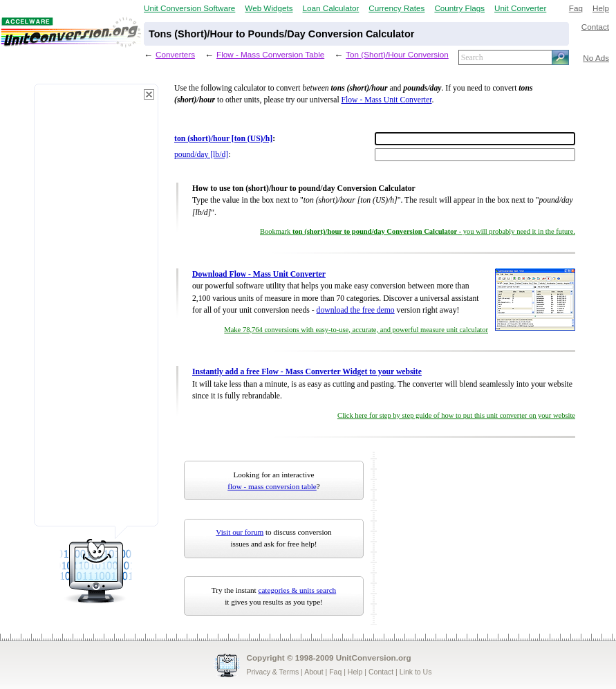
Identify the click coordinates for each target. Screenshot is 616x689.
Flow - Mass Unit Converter (387, 100)
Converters (175, 54)
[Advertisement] (96, 311)
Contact (595, 27)
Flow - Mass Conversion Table (270, 54)
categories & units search (297, 590)
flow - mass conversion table (272, 486)
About (314, 672)
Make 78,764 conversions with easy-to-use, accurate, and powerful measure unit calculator (356, 330)
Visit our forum (240, 532)
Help (601, 8)
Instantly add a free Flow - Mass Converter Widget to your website (307, 372)
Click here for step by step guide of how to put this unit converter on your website (456, 415)
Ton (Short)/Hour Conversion (397, 54)
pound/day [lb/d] (201, 155)
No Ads (596, 58)
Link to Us (416, 672)
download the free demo (356, 310)
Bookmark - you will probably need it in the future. (418, 231)
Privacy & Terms (273, 672)
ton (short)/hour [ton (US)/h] (223, 139)
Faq (576, 8)
